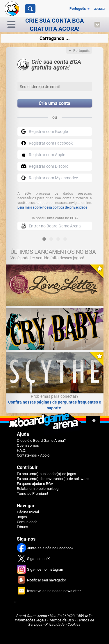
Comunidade (27, 522)
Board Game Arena (32, 616)
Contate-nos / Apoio (33, 455)
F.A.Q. (22, 450)
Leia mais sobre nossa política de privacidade (52, 207)
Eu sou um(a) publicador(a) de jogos (47, 474)
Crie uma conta (54, 103)
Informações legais (31, 620)
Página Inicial (28, 512)
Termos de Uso (61, 620)
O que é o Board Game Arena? (41, 440)
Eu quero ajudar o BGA (35, 484)
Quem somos (28, 445)
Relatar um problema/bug (38, 489)
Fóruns (23, 527)
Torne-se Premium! (32, 494)
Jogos (22, 517)
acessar (100, 9)
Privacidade (55, 624)
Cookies (74, 624)
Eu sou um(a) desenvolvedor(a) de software (53, 479)
